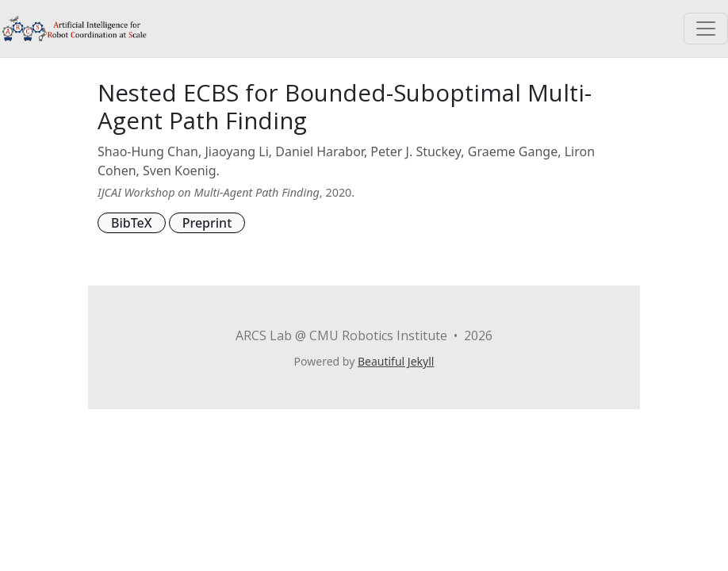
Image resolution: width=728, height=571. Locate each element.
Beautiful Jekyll (396, 361)
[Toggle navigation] (706, 29)
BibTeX (132, 223)
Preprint (207, 223)
